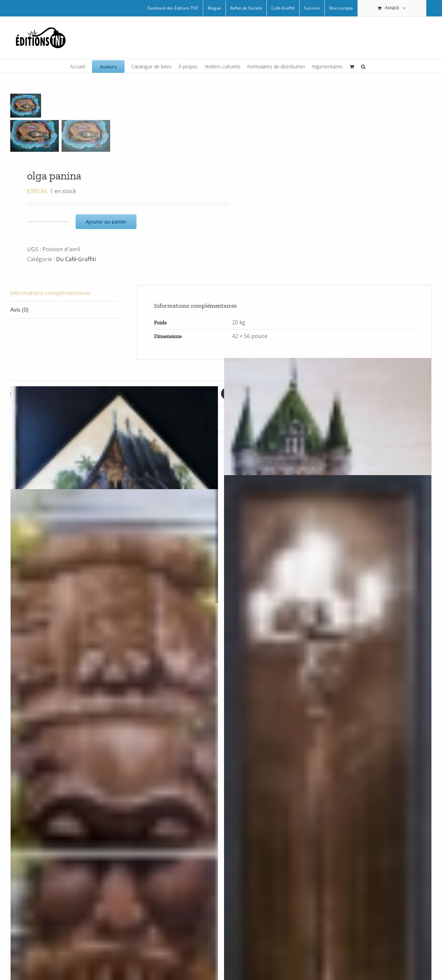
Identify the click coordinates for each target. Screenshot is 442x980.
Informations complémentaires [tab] (50, 293)
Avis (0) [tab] (19, 310)
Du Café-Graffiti (76, 259)
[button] (363, 66)
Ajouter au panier (106, 222)
